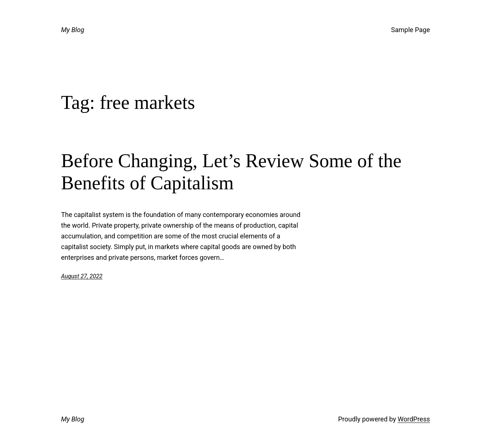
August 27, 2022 (82, 276)
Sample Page (410, 30)
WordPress (414, 419)
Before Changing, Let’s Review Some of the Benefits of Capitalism (231, 172)
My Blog (73, 30)
